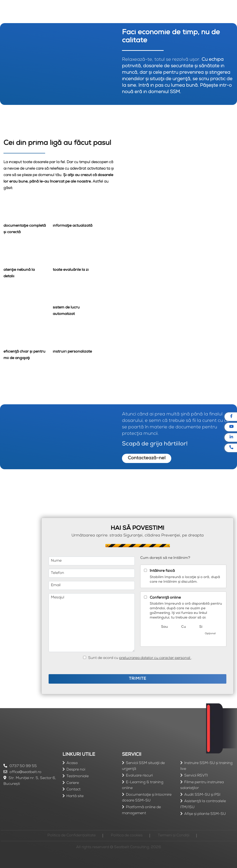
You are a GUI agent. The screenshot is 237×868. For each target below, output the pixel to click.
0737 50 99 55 (20, 766)
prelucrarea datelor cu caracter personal (155, 658)
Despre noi (76, 770)
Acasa (72, 763)
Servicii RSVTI (196, 776)
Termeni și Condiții (174, 836)
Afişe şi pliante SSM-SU (205, 814)
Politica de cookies (127, 836)
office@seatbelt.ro (22, 772)
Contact (73, 790)
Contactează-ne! (147, 458)
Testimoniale (78, 777)
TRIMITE (138, 679)
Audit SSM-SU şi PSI (202, 795)
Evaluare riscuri (139, 776)
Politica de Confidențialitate (72, 836)
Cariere (73, 783)
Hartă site (75, 796)
